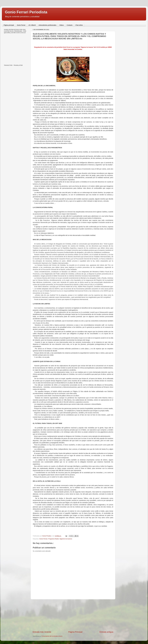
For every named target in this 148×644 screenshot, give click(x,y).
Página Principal (75, 632)
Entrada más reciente (42, 632)
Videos (62, 25)
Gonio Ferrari (21, 25)
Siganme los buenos (66, 539)
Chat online (79, 25)
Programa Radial (53, 539)
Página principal (9, 25)
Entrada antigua (106, 632)
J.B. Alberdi (32, 25)
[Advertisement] (73, 615)
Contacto (70, 25)
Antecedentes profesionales (47, 25)
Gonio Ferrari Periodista (26, 12)
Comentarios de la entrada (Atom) (52, 636)
